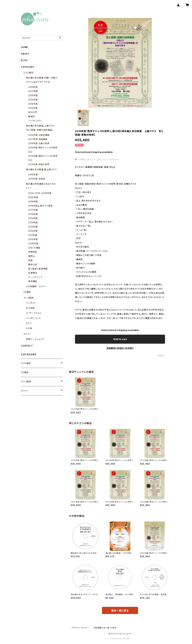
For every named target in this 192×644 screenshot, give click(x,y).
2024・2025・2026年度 (40, 193)
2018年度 (33, 87)
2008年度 (33, 243)
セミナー (28, 334)
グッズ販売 (29, 298)
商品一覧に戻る (120, 611)
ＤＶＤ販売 (28, 73)
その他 (29, 328)
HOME (25, 47)
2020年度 (33, 197)
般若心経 (33, 264)
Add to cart (120, 339)
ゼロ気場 (30, 308)
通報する (161, 356)
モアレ (29, 323)
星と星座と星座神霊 (38, 269)
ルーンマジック (35, 277)
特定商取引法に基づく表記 (105, 628)
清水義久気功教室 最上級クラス (41, 169)
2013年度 (33, 227)
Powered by (120, 639)
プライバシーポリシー (80, 628)
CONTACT (27, 346)
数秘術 (31, 116)
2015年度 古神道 (37, 179)
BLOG (24, 60)
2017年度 (33, 91)
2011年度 (33, 235)
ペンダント (31, 303)
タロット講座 (34, 248)
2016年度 (33, 95)
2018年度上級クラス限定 (40, 206)
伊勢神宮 (33, 252)
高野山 (31, 256)
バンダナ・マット (33, 318)
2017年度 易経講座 (38, 139)
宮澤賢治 (33, 273)
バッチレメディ (35, 121)
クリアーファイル (34, 313)
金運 (30, 260)
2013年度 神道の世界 (39, 164)
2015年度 (33, 100)
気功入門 (33, 112)
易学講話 (33, 281)
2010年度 (33, 239)
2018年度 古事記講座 (39, 135)
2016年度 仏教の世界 (39, 143)
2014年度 (33, 104)
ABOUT (25, 54)
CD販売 (27, 292)
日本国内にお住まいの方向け (120, 348)
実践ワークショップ (35, 339)
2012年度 (33, 108)
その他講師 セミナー (36, 286)
